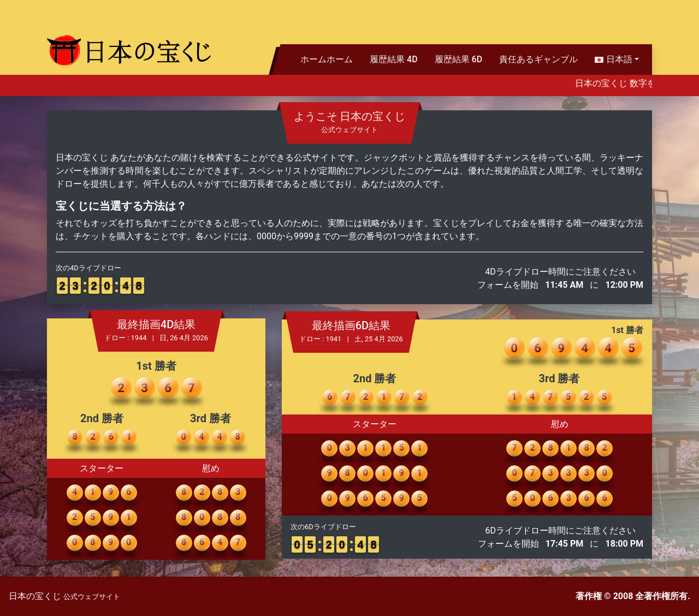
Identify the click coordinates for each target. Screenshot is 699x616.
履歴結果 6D (459, 59)
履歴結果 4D (394, 59)
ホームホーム (327, 59)
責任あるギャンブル (538, 59)
